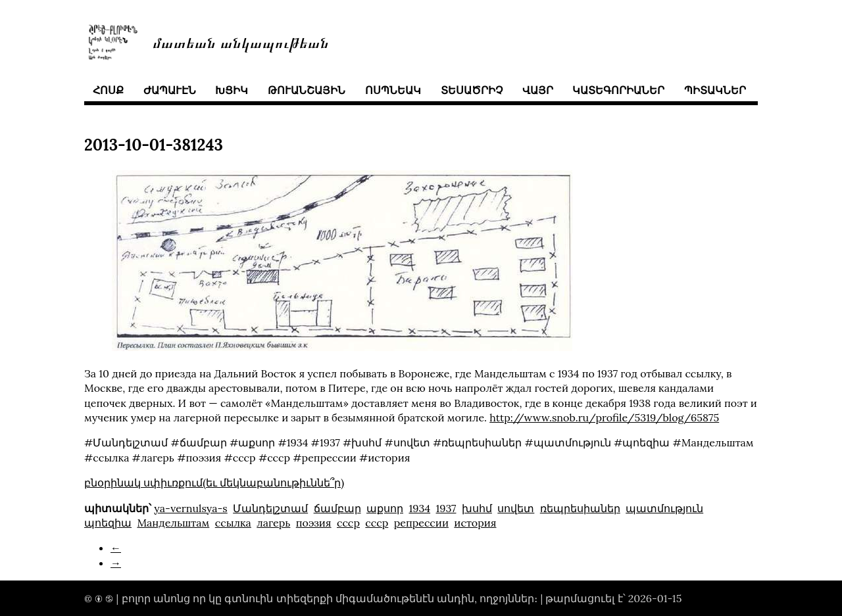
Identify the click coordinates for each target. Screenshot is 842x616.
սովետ (516, 508)
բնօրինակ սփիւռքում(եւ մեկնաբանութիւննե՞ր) (214, 483)
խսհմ (477, 508)
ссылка (233, 523)
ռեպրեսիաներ (580, 508)
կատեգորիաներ (618, 90)
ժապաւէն (170, 90)
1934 (419, 508)
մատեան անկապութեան (241, 42)
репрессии (421, 523)
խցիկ (232, 90)
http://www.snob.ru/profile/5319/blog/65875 (604, 417)
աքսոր (385, 508)
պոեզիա (108, 523)
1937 (446, 508)
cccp (377, 523)
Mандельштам (173, 523)
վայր (538, 90)
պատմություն (664, 508)
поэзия (314, 523)
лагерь (273, 523)
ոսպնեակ (393, 90)
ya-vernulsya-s (191, 508)
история (475, 523)
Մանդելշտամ (270, 508)
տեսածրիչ (472, 90)
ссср (348, 523)
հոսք (108, 90)
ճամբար (337, 508)
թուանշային (307, 90)
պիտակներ (715, 90)
